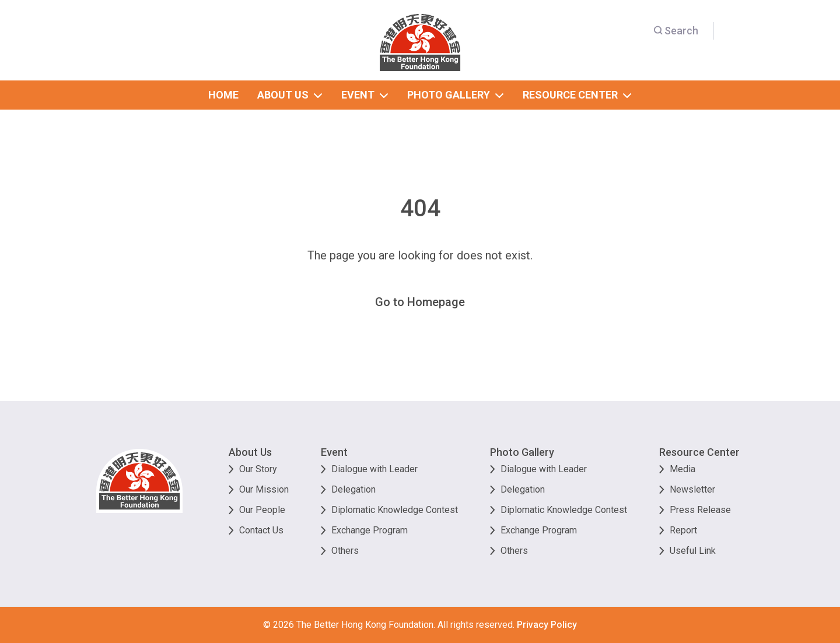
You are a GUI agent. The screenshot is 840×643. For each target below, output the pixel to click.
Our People (262, 510)
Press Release (700, 510)
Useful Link (693, 551)
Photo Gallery (522, 452)
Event (334, 452)
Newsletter (692, 489)
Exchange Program (370, 530)
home (223, 95)
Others (345, 551)
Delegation (353, 489)
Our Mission (264, 489)
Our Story (258, 469)
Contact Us (261, 530)
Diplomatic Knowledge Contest (395, 510)
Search (676, 31)
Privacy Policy (547, 625)
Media (682, 469)
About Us (250, 452)
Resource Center (699, 452)
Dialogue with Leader (374, 469)
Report (683, 530)
